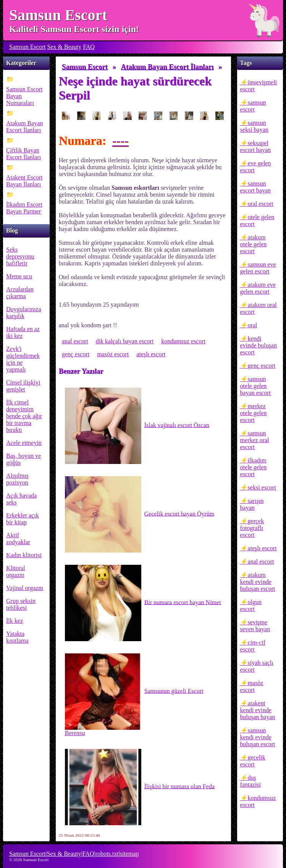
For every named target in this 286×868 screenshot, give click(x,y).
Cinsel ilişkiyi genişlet (23, 386)
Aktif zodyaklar (18, 539)
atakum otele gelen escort (254, 244)
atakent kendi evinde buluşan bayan (258, 710)
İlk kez (15, 621)
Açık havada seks (21, 499)
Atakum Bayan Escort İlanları (24, 127)
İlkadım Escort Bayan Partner (24, 208)
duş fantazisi (250, 781)
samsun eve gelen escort (258, 268)
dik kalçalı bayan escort (125, 341)
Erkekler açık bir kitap (23, 519)
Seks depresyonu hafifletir (20, 256)
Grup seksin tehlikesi (21, 604)
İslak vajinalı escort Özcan (137, 426)
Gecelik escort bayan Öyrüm (140, 514)
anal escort (261, 562)
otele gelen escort (257, 221)
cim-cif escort (253, 646)
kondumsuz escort (258, 801)
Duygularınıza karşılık (24, 313)
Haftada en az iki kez (23, 332)
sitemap (129, 854)
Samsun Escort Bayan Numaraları (24, 96)
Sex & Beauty (65, 47)
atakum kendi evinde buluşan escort (258, 582)
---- (120, 141)
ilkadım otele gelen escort (254, 467)
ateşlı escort (262, 548)
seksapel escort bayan (255, 146)
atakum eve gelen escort (258, 288)
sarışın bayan (252, 504)
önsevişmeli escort (259, 86)
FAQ (89, 47)
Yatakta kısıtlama (17, 637)
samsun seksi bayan (254, 126)
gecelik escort (253, 761)
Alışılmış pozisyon (17, 479)
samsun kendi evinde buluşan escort (258, 737)
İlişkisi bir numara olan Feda (140, 787)
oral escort (261, 204)
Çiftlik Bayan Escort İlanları (23, 154)
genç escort (262, 366)
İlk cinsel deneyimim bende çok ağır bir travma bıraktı (24, 416)
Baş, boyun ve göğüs (23, 459)
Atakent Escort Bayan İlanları (24, 181)
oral (253, 325)
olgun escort (251, 605)
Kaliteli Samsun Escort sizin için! (74, 29)
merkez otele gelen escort (254, 413)
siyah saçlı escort (257, 666)
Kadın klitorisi (24, 555)
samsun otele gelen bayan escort (255, 386)
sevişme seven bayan (255, 626)
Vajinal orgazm (25, 588)
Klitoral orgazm (16, 571)
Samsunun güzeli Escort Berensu (134, 695)
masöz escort (252, 686)
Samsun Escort (58, 15)
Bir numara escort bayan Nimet (143, 603)
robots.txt (107, 854)
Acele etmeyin (24, 443)
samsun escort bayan (255, 187)
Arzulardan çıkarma (20, 293)
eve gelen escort (256, 167)
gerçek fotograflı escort (252, 528)
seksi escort (262, 487)
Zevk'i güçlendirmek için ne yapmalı (23, 359)
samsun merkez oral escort (255, 440)
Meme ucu (19, 276)
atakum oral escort (259, 308)
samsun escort (253, 106)
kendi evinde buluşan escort (259, 345)
